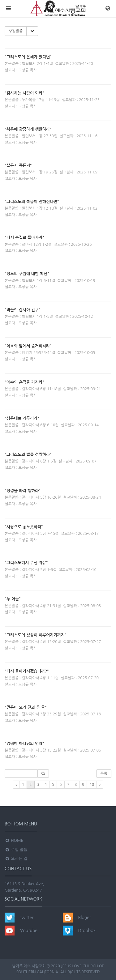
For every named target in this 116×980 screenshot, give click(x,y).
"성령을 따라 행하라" (23, 490)
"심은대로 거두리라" (22, 418)
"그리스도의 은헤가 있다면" (28, 57)
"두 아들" (13, 599)
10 (92, 785)
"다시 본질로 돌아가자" (24, 237)
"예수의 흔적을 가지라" (24, 382)
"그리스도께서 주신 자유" (26, 562)
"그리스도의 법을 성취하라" (28, 454)
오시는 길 (16, 859)
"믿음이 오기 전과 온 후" (26, 707)
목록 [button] (104, 773)
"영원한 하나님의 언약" (24, 743)
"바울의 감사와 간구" (23, 310)
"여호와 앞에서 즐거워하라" (28, 346)
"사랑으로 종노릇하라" (24, 527)
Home (14, 840)
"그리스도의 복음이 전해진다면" (32, 201)
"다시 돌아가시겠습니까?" (27, 671)
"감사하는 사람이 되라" (24, 93)
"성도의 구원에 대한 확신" (27, 273)
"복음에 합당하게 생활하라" (28, 129)
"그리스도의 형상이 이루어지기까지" (36, 635)
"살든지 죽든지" (18, 165)
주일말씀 (16, 31)
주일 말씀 (16, 850)
